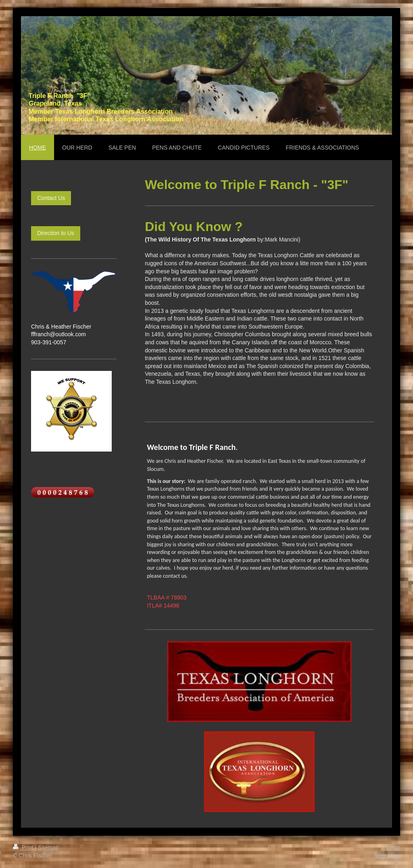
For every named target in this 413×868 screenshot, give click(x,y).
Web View (387, 856)
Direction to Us (56, 233)
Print (24, 847)
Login (393, 847)
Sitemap (48, 847)
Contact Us (51, 198)
